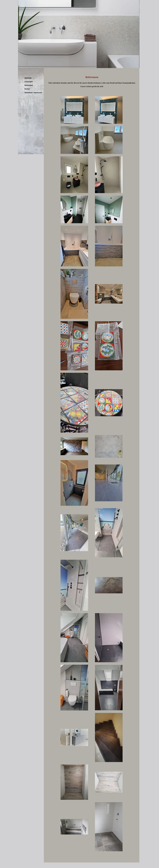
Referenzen (29, 85)
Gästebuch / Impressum (33, 93)
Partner (27, 89)
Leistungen (29, 82)
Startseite (28, 78)
